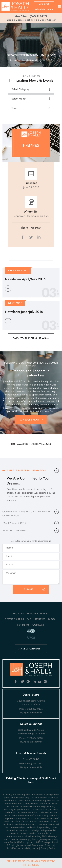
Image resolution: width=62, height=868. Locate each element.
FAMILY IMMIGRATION (15, 523)
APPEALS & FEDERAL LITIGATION (26, 470)
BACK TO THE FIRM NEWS (29, 338)
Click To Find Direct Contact (31, 20)
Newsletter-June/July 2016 (24, 312)
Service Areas (14, 619)
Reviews (40, 619)
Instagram (46, 682)
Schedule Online (44, 9)
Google (28, 682)
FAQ (29, 619)
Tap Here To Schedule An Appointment (31, 863)
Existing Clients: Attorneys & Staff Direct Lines (31, 780)
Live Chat (44, 4)
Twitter (22, 682)
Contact (38, 625)
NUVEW (12, 848)
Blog (52, 619)
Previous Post (18, 270)
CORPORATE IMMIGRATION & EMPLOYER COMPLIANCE (27, 514)
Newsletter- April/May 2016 (25, 279)
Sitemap (49, 845)
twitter (31, 237)
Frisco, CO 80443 (31, 759)
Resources (37, 845)
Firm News (23, 625)
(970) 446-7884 (35, 764)
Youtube (40, 682)
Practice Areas (37, 613)
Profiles (18, 613)
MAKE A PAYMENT (29, 649)
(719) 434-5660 (35, 738)
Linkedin (34, 682)
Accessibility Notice (28, 848)
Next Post (15, 303)
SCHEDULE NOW (29, 420)
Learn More (8, 289)
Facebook (17, 682)
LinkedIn (39, 237)
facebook (23, 237)
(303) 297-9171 (39, 16)
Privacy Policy (48, 848)
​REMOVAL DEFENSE (14, 530)
